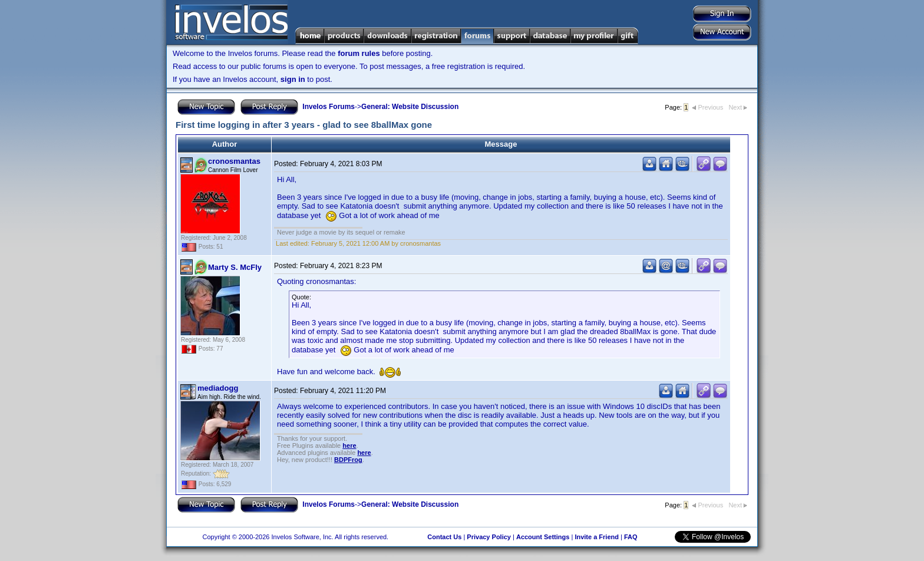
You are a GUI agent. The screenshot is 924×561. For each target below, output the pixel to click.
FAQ (631, 537)
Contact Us (444, 537)
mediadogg (218, 388)
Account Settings (543, 537)
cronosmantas (234, 161)
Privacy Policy (489, 537)
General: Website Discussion (410, 107)
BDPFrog (348, 460)
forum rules (359, 53)
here (349, 445)
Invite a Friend (597, 537)
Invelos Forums (329, 107)
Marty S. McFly (235, 267)
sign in (293, 79)
